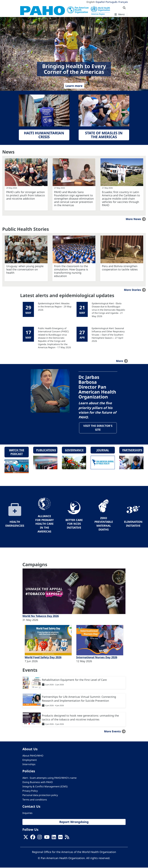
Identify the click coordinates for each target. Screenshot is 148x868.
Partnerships (132, 450)
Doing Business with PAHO (38, 782)
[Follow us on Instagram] (40, 838)
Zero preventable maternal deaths (104, 524)
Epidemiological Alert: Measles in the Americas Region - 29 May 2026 (55, 307)
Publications (46, 450)
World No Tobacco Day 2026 (41, 616)
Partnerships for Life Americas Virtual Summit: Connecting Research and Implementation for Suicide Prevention (79, 699)
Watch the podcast (17, 452)
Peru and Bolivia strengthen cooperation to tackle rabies (120, 268)
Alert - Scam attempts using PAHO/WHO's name (49, 778)
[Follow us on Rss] (67, 838)
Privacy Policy (30, 791)
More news (133, 219)
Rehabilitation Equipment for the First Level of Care (74, 680)
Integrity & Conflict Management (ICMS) (45, 787)
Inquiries (27, 813)
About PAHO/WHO (33, 756)
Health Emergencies (15, 524)
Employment (30, 760)
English (91, 2)
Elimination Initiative (133, 524)
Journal (103, 450)
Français (123, 2)
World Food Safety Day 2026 (43, 658)
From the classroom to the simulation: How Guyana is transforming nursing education (71, 271)
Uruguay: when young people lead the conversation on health (25, 269)
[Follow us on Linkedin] (54, 838)
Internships (29, 765)
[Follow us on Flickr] (60, 838)
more (120, 361)
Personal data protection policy (40, 795)
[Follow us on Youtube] (47, 838)
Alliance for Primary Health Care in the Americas (44, 524)
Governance (74, 450)
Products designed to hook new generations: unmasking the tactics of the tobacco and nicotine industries (80, 718)
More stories (132, 290)
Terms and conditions (35, 800)
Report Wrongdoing (74, 822)
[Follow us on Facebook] (33, 838)
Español (100, 2)
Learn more (74, 86)
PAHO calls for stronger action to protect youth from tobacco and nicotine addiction (26, 195)
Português (112, 2)
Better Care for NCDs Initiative (74, 524)
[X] (26, 838)
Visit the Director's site (98, 428)
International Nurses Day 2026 (97, 658)
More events (112, 731)
